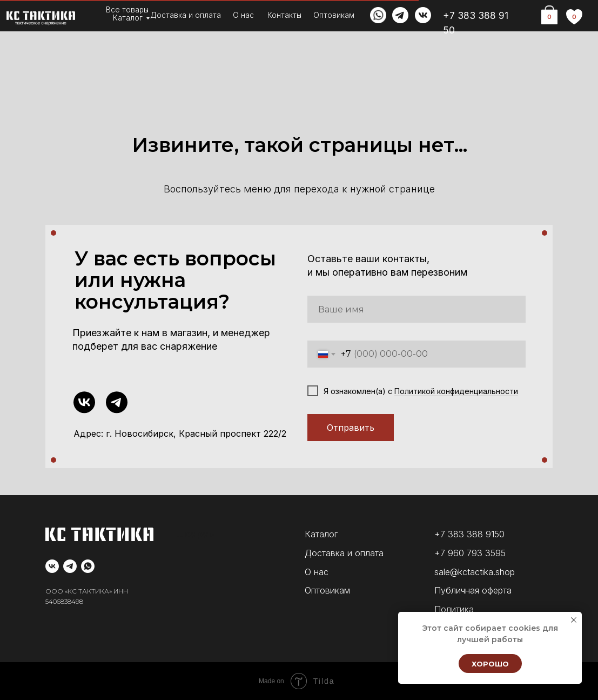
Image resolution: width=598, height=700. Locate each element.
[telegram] (70, 566)
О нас (243, 15)
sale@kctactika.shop (475, 572)
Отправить (351, 428)
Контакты (284, 15)
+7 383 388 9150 (469, 534)
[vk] (52, 566)
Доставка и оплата (186, 15)
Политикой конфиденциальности (456, 391)
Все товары (127, 10)
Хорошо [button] (490, 664)
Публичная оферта (473, 590)
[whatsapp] (88, 566)
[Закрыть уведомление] (574, 620)
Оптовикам (334, 15)
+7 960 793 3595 (470, 553)
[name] (416, 309)
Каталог (128, 18)
